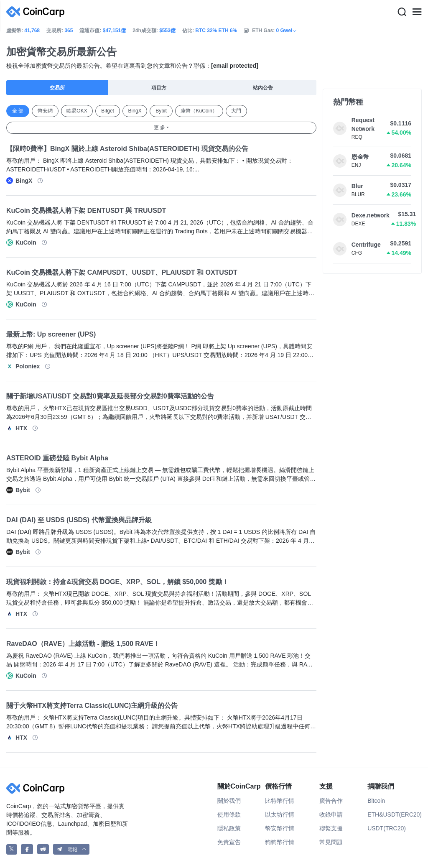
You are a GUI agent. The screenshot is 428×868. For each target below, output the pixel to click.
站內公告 (263, 88)
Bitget (108, 111)
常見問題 (331, 842)
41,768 (32, 31)
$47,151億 (114, 31)
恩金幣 (360, 157)
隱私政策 (229, 828)
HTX (21, 428)
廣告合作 (331, 801)
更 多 (159, 128)
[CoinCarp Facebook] (27, 849)
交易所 (57, 88)
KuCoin (26, 243)
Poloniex (28, 366)
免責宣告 (229, 842)
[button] (71, 849)
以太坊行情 (280, 814)
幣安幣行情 (280, 828)
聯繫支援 (331, 828)
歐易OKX (77, 111)
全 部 (18, 111)
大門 (236, 111)
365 (69, 31)
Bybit (161, 111)
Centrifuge (366, 245)
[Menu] (417, 12)
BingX (135, 111)
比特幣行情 (280, 801)
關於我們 (229, 801)
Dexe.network (371, 215)
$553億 (167, 31)
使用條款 (229, 814)
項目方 (159, 88)
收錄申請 (331, 814)
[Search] (402, 12)
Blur (357, 186)
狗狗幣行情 (280, 842)
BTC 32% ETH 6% (216, 31)
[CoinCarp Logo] (38, 12)
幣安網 (45, 111)
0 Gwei (287, 31)
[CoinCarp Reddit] (43, 849)
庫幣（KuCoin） (199, 111)
